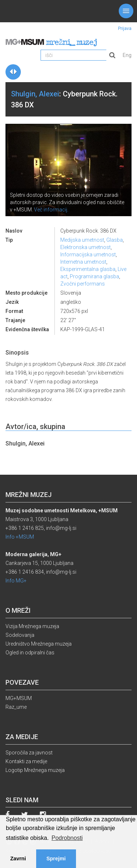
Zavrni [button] (18, 859)
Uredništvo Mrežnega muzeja (39, 644)
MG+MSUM (19, 698)
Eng (127, 55)
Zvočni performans (83, 284)
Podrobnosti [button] (67, 838)
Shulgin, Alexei (35, 94)
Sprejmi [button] (56, 859)
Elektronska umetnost (85, 247)
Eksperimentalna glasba (88, 269)
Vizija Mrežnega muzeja (32, 626)
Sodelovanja (20, 635)
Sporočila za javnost (29, 753)
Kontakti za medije (26, 761)
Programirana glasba (94, 276)
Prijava (125, 28)
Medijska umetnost (82, 240)
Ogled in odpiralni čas (30, 653)
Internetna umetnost (83, 262)
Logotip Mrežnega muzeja (35, 770)
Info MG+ (16, 581)
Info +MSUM (20, 537)
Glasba (115, 240)
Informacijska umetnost (88, 255)
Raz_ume (16, 707)
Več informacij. (51, 210)
